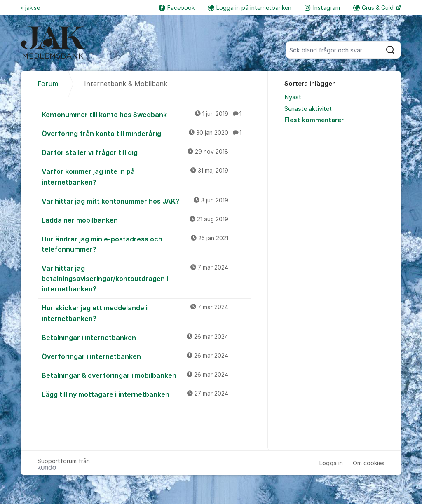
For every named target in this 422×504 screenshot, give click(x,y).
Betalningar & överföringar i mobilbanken (147, 375)
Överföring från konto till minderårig (147, 133)
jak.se (30, 8)
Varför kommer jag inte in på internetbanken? (147, 176)
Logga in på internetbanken (250, 8)
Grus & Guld (374, 8)
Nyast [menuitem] (293, 97)
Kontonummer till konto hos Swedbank (147, 114)
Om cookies (369, 463)
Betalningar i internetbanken (147, 337)
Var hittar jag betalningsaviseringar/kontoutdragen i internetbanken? (147, 278)
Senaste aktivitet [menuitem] (308, 109)
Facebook (177, 8)
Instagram (322, 8)
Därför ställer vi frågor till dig (147, 152)
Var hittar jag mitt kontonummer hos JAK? (147, 201)
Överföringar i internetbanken (147, 356)
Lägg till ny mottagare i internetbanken (147, 394)
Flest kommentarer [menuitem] (314, 120)
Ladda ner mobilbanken (147, 220)
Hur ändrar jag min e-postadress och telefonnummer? (147, 244)
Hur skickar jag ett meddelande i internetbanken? (147, 313)
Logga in (331, 463)
